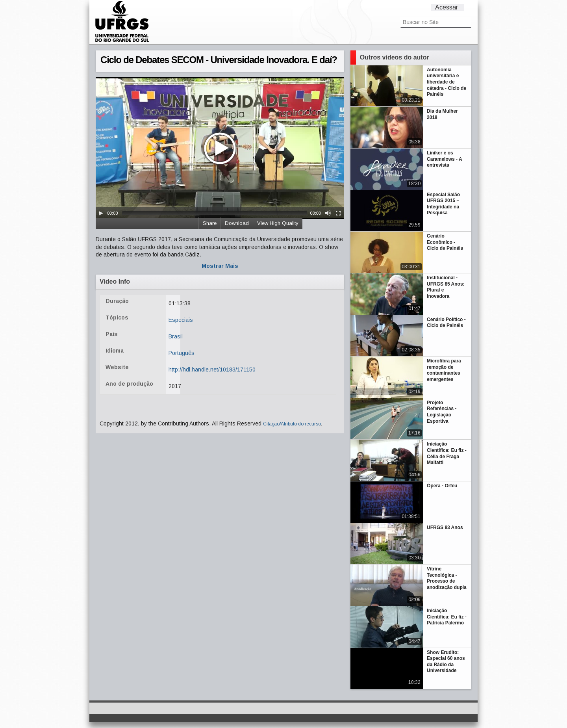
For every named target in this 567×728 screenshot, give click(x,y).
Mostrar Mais (220, 266)
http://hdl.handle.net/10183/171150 (212, 370)
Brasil (176, 336)
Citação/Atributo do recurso (292, 424)
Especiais (181, 320)
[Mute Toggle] (328, 213)
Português (182, 353)
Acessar (447, 7)
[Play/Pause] (101, 213)
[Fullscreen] (338, 213)
